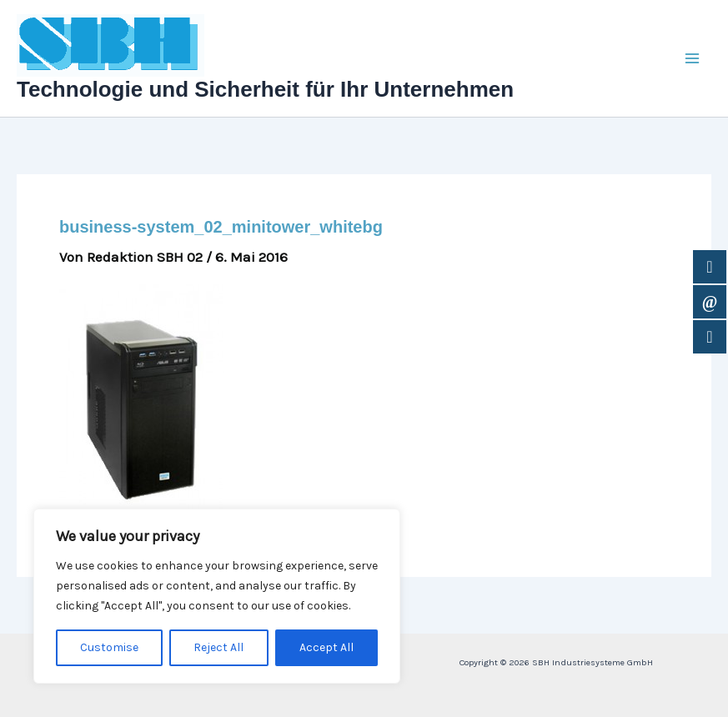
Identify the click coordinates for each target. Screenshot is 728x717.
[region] (217, 596)
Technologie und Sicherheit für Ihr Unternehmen (265, 89)
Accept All (326, 647)
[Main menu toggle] (693, 58)
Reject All (218, 647)
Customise (109, 647)
